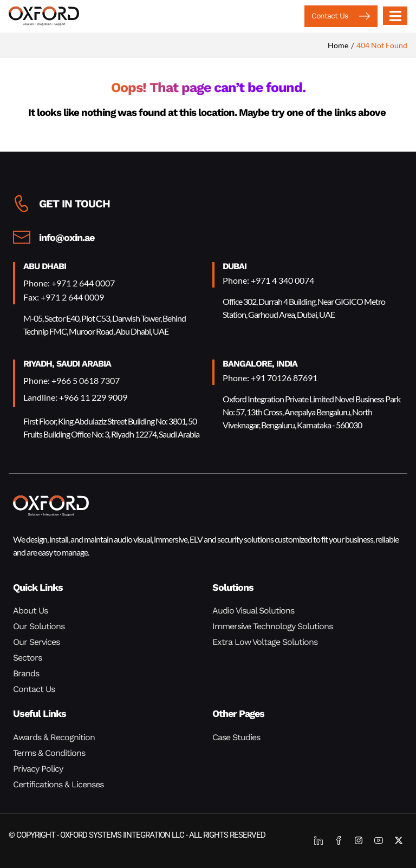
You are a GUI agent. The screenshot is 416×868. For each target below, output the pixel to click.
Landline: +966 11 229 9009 (75, 397)
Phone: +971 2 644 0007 (69, 283)
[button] (341, 16)
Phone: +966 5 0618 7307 (71, 380)
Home (338, 45)
